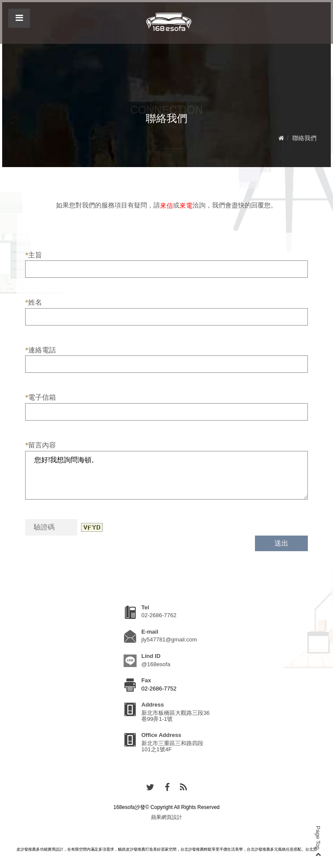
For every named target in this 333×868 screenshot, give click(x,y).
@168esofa (156, 664)
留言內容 (40, 445)
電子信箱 (40, 398)
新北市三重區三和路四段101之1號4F (172, 746)
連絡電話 (40, 350)
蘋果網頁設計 (166, 817)
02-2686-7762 (159, 615)
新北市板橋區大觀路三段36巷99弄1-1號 (175, 716)
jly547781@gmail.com (169, 639)
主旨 (33, 255)
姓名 (33, 302)
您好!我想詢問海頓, (166, 475)
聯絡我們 (304, 138)
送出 (281, 543)
